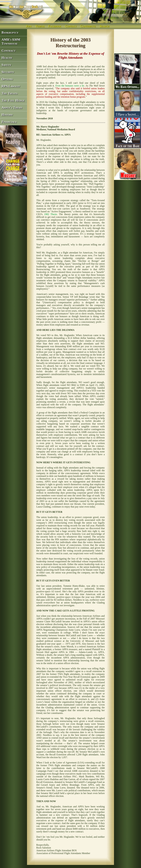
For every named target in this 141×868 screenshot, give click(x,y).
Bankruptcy (10, 32)
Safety (6, 65)
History (7, 115)
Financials (9, 122)
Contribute (88, 26)
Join (29, 26)
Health (7, 58)
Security (8, 72)
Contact (71, 26)
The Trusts (9, 93)
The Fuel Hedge (13, 100)
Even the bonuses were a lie (70, 86)
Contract (8, 51)
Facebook (55, 26)
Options (7, 79)
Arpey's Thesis (12, 108)
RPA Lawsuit (11, 86)
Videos (40, 26)
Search (105, 26)
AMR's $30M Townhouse (11, 42)
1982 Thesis (51, 214)
